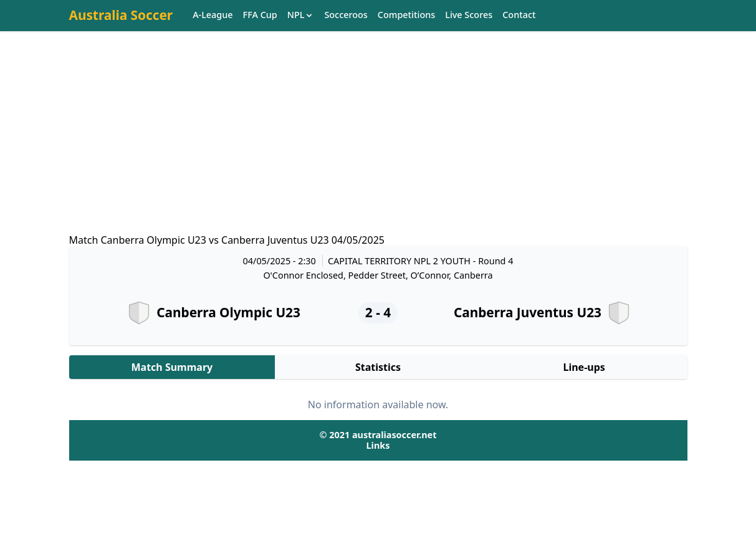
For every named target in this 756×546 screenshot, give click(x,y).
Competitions (406, 15)
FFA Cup (260, 15)
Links (378, 445)
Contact (519, 15)
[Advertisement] (378, 144)
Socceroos (346, 15)
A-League (213, 15)
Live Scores (469, 15)
